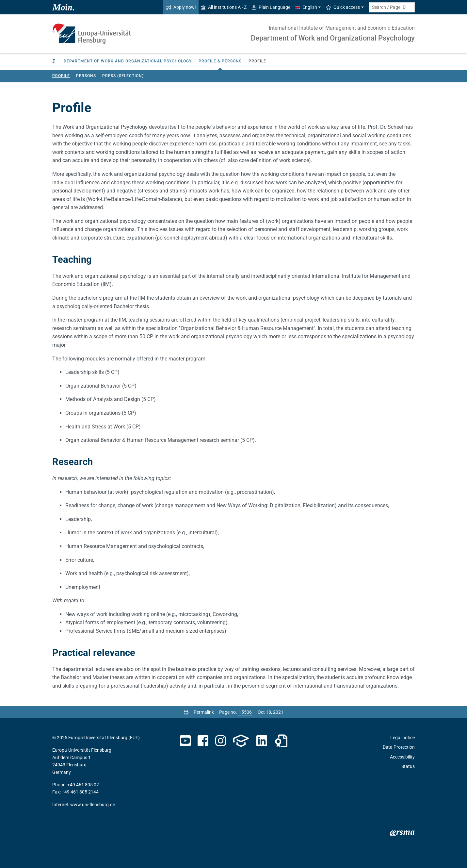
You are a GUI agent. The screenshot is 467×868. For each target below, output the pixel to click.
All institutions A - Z (224, 7)
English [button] (306, 7)
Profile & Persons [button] (220, 61)
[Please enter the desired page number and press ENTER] (245, 712)
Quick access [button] (343, 7)
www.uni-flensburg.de (93, 805)
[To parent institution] (55, 61)
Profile (61, 76)
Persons (86, 76)
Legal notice (403, 738)
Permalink (204, 712)
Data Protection (399, 747)
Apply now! (181, 7)
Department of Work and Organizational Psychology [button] (128, 61)
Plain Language (271, 7)
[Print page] (186, 712)
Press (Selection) (123, 76)
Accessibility (402, 757)
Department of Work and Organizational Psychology (333, 38)
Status (408, 766)
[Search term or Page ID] (392, 7)
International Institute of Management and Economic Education (342, 28)
